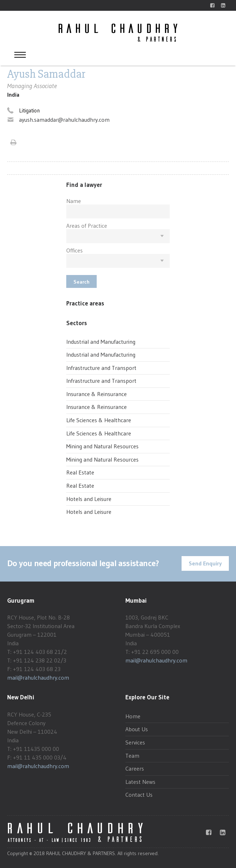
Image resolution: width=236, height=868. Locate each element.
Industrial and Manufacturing (101, 342)
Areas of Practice (87, 226)
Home (133, 716)
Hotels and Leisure (89, 499)
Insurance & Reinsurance (97, 394)
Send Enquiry (205, 563)
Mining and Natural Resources (102, 446)
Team (132, 756)
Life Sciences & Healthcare (99, 420)
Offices (74, 250)
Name (74, 201)
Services (135, 742)
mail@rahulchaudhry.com (38, 677)
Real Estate (80, 472)
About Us (137, 729)
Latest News (140, 782)
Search (81, 282)
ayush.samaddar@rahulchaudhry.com (64, 120)
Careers (135, 768)
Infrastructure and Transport (101, 368)
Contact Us (139, 795)
